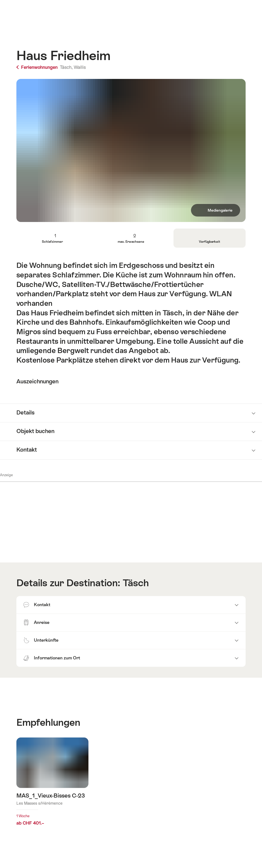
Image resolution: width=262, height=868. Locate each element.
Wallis (80, 67)
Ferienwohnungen (38, 67)
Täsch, (66, 67)
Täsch (136, 583)
